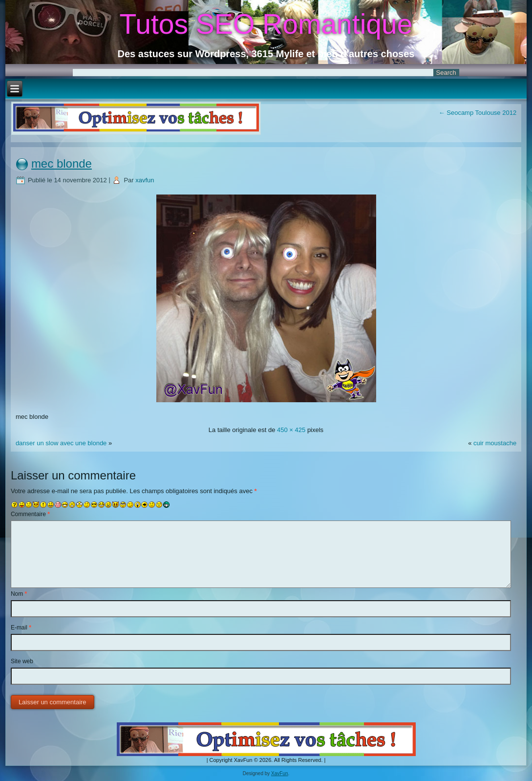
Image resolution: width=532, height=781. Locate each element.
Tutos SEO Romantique (266, 24)
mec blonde (62, 163)
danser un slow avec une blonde (61, 443)
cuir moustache (495, 443)
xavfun (145, 180)
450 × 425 (291, 430)
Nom (19, 594)
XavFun (279, 773)
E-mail (21, 628)
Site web (22, 661)
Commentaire (30, 514)
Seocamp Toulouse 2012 (478, 113)
